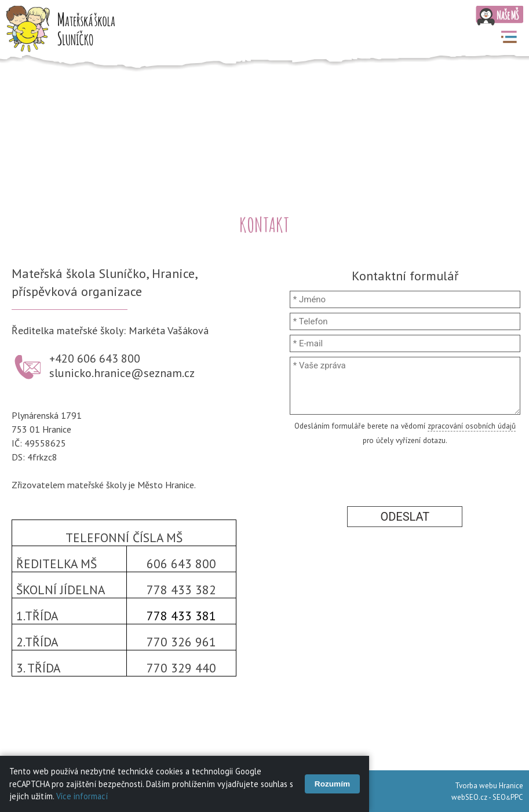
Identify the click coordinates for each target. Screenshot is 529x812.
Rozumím (332, 784)
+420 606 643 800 (95, 359)
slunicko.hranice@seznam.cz (122, 373)
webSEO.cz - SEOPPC (487, 797)
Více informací (82, 796)
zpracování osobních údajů (472, 426)
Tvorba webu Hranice (489, 786)
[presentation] (405, 474)
